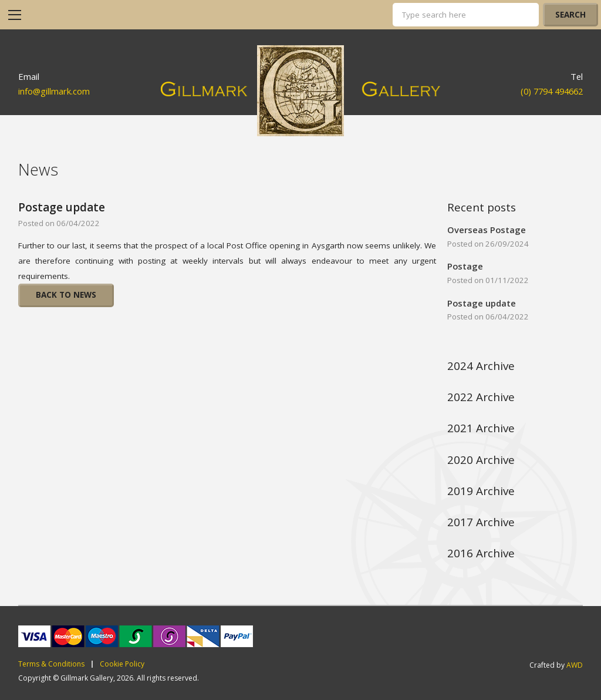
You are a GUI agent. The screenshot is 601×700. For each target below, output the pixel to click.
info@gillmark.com (54, 91)
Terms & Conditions (51, 664)
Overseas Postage (487, 230)
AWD (575, 665)
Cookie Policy (122, 664)
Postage (465, 266)
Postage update (62, 207)
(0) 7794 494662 (552, 91)
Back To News (66, 295)
